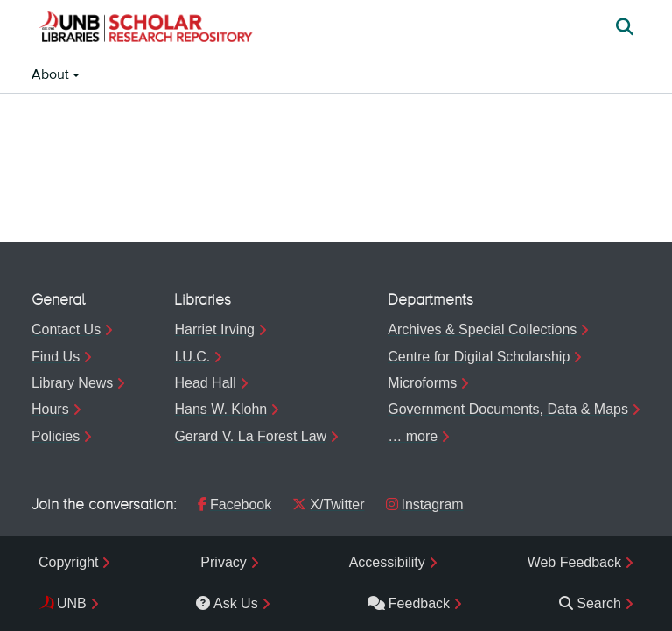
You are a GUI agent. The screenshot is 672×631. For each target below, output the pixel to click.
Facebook (234, 505)
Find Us (56, 357)
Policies (56, 436)
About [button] (52, 75)
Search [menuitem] (590, 603)
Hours (50, 409)
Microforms (422, 383)
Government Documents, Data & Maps (508, 409)
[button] (145, 29)
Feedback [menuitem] (409, 603)
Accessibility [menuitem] (387, 562)
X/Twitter (328, 505)
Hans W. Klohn (220, 409)
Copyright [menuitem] (68, 562)
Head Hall (205, 383)
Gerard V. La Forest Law (250, 436)
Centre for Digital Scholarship (479, 357)
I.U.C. (192, 357)
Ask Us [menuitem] (227, 603)
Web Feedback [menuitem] (574, 562)
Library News (72, 383)
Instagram (425, 505)
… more (413, 436)
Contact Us (66, 330)
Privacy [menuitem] (223, 562)
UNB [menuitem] (72, 603)
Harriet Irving (214, 330)
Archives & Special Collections (482, 330)
